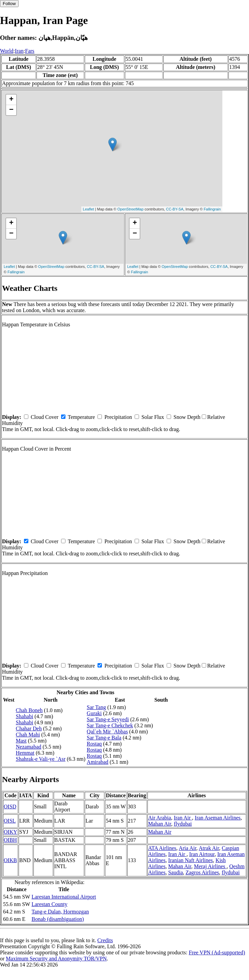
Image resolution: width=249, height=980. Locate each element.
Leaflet (89, 209)
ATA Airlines (162, 848)
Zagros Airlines (202, 872)
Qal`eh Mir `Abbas (107, 732)
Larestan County (49, 904)
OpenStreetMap (131, 209)
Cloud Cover (45, 417)
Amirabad (98, 762)
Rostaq (94, 744)
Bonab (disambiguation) (58, 919)
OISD (10, 807)
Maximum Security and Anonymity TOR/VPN (56, 959)
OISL (10, 821)
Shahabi (25, 716)
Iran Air (183, 818)
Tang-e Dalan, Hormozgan (60, 912)
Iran (19, 51)
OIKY (10, 832)
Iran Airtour (202, 854)
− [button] (11, 110)
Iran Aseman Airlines (218, 818)
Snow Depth (187, 417)
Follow (9, 4)
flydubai (183, 824)
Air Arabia (160, 818)
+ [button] (11, 100)
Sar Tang (96, 707)
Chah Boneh (29, 710)
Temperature (81, 417)
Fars (30, 51)
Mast (21, 741)
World (7, 51)
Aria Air (188, 848)
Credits (105, 940)
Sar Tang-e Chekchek (110, 725)
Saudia (175, 872)
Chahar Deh (29, 728)
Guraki (94, 713)
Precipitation (118, 417)
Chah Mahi (28, 735)
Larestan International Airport (64, 897)
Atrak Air (209, 848)
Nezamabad (29, 747)
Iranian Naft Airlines (190, 860)
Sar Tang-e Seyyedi (108, 719)
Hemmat (25, 753)
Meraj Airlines (210, 866)
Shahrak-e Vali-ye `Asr (41, 759)
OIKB (10, 860)
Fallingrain (212, 209)
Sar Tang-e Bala (104, 738)
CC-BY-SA (175, 209)
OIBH (10, 840)
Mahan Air (160, 824)
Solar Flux (153, 417)
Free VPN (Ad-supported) (217, 952)
